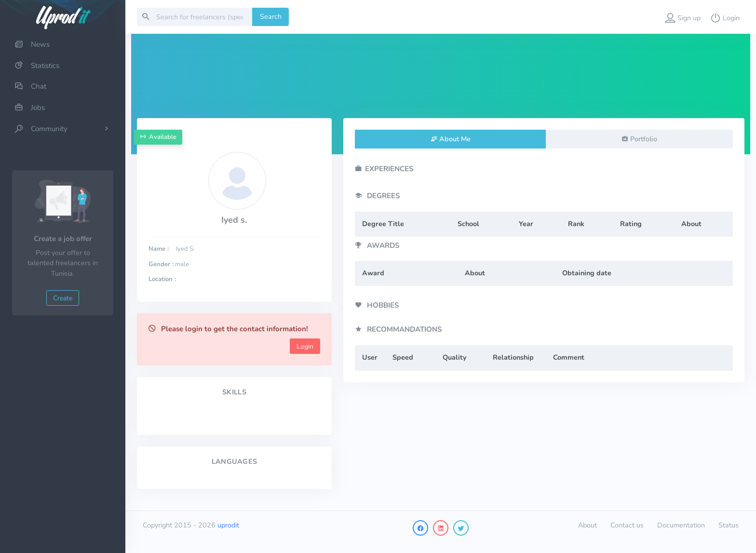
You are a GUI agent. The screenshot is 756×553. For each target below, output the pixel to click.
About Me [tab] (455, 139)
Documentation (681, 525)
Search (271, 16)
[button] (683, 17)
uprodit (228, 525)
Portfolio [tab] (644, 139)
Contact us (627, 525)
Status (729, 525)
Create (63, 298)
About (587, 525)
